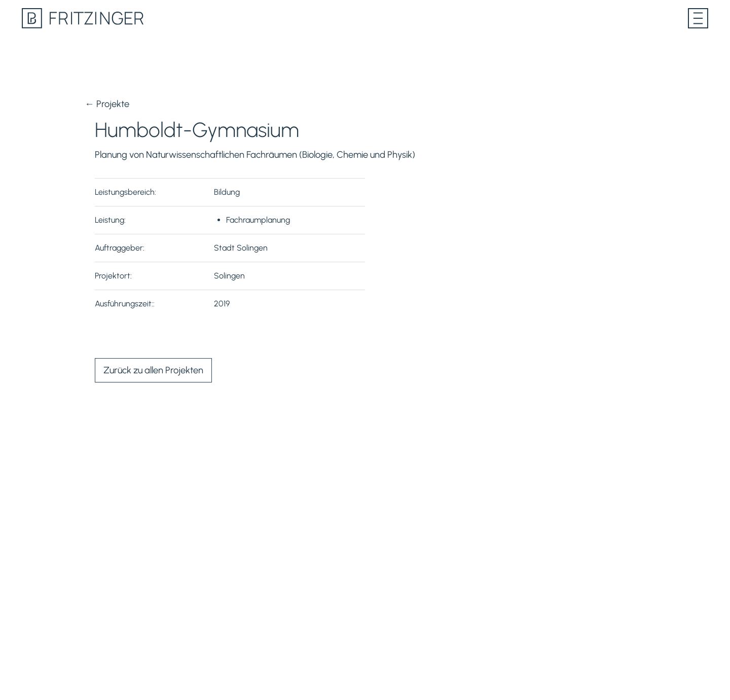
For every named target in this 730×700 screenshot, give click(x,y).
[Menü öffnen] (698, 18)
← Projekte (107, 104)
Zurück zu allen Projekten (153, 370)
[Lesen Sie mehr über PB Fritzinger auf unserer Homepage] (83, 18)
